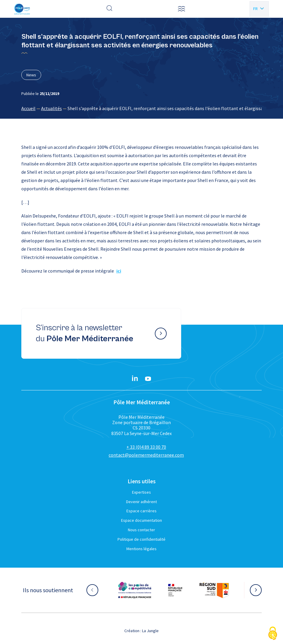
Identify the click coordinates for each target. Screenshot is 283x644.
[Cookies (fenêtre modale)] (273, 634)
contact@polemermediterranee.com (146, 455)
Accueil (28, 108)
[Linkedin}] (135, 379)
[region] (142, 108)
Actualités (52, 108)
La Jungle (150, 631)
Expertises (141, 492)
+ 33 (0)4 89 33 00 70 (146, 447)
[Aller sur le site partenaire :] (135, 590)
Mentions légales (141, 549)
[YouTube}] (148, 379)
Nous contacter (141, 530)
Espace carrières (141, 511)
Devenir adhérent (141, 502)
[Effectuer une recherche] (110, 9)
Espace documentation (141, 520)
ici (119, 271)
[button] (181, 9)
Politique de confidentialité (141, 539)
